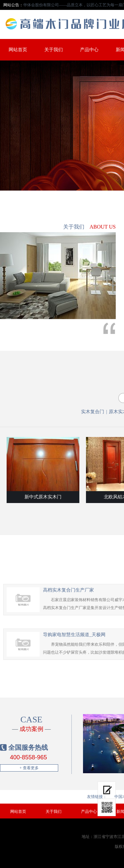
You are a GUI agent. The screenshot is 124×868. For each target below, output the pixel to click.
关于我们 (54, 50)
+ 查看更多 (29, 768)
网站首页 (18, 50)
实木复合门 (93, 412)
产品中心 (89, 50)
